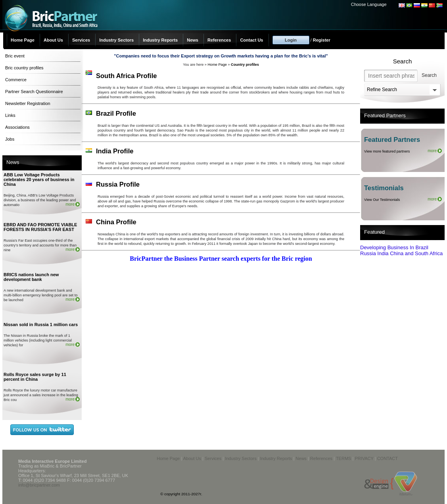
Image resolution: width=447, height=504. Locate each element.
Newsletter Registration (28, 103)
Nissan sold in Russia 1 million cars (41, 325)
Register (322, 40)
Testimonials (384, 188)
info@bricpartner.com (39, 485)
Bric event (15, 56)
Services (81, 40)
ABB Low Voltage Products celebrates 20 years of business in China (39, 179)
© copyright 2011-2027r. (181, 494)
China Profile (116, 222)
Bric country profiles (24, 68)
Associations (17, 127)
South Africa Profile (126, 76)
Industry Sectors (116, 40)
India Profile (115, 151)
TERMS (344, 458)
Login (291, 40)
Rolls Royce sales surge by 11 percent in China (35, 377)
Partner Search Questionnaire (34, 92)
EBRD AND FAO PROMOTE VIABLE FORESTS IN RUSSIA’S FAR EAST (40, 227)
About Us (53, 40)
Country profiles (245, 65)
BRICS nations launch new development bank (31, 277)
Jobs (10, 139)
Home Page (23, 40)
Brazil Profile (116, 113)
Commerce (16, 80)
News (193, 40)
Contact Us (251, 40)
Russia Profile (118, 184)
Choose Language (369, 4)
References (219, 40)
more (70, 204)
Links (10, 115)
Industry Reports (160, 40)
